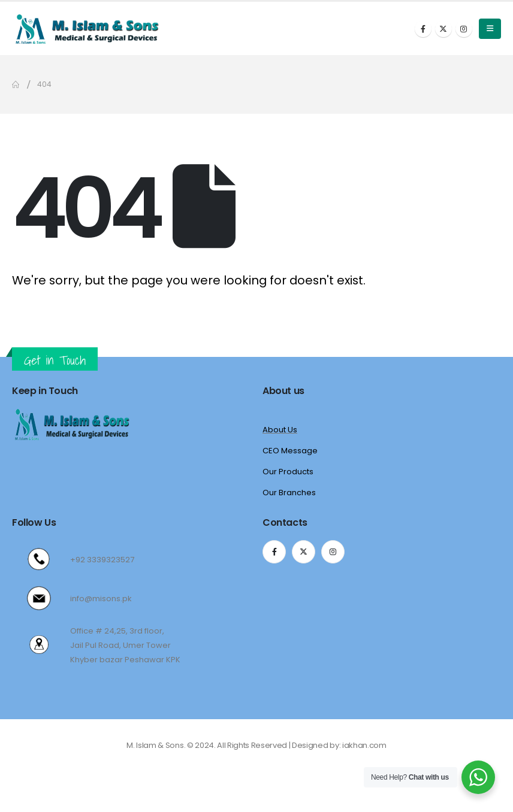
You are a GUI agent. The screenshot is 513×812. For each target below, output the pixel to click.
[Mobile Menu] (490, 29)
